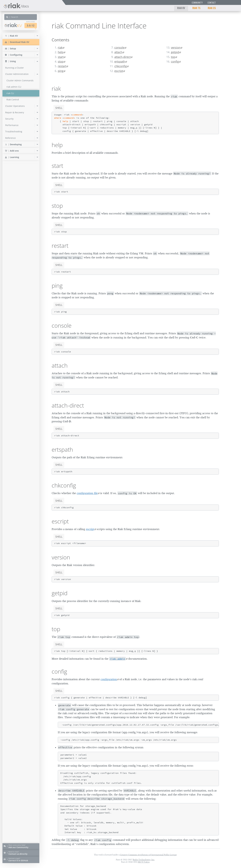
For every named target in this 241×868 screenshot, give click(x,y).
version (176, 47)
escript (119, 71)
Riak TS (196, 8)
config (175, 61)
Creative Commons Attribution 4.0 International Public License (148, 855)
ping (61, 71)
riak (60, 47)
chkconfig (121, 66)
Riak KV (181, 8)
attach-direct (122, 57)
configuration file (87, 493)
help (61, 52)
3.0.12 (31, 25)
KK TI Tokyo (144, 862)
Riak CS (212, 8)
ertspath (120, 61)
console (119, 47)
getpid (175, 52)
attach (118, 52)
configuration (109, 679)
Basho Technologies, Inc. (144, 860)
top (173, 57)
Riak (13, 25)
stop (61, 61)
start (61, 57)
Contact (212, 3)
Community (197, 3)
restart (62, 66)
